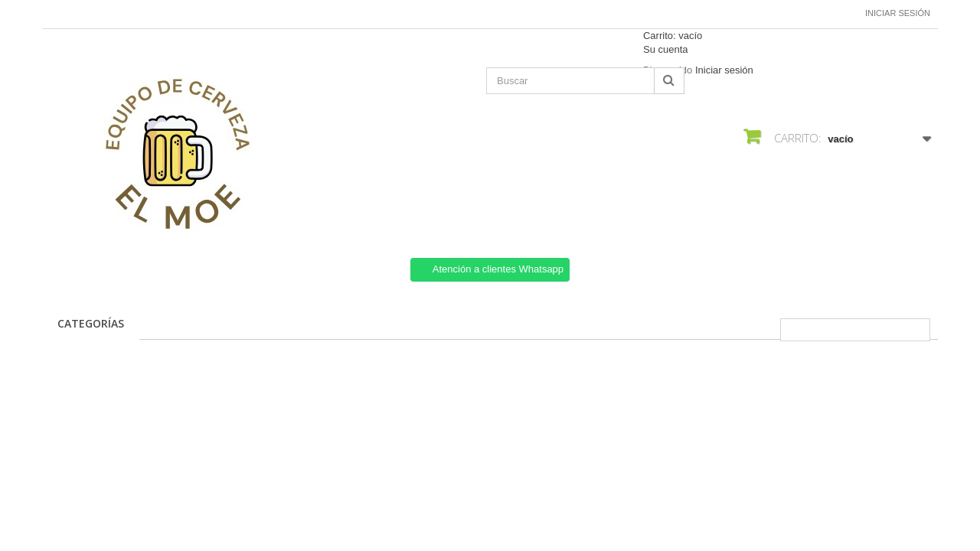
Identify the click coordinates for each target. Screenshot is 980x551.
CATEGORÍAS (91, 323)
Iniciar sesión (898, 13)
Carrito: (673, 36)
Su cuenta (666, 49)
